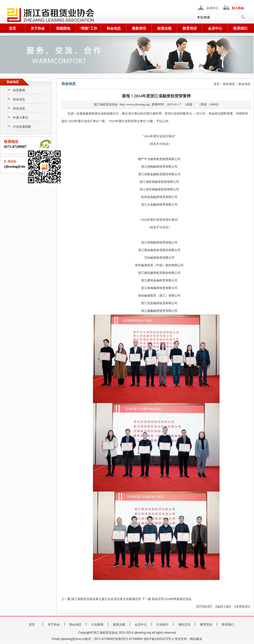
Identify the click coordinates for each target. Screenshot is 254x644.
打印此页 (204, 607)
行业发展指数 (22, 127)
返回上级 (223, 607)
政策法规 (164, 28)
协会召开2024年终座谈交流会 (172, 599)
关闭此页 (242, 607)
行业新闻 (97, 625)
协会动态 (114, 28)
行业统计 (163, 625)
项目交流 (184, 625)
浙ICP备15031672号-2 (159, 639)
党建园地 (63, 28)
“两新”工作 (88, 28)
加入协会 (238, 8)
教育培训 (190, 28)
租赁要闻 (19, 90)
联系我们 (240, 28)
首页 (12, 28)
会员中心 (212, 8)
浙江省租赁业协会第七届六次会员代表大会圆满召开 (106, 599)
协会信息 (19, 108)
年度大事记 (21, 118)
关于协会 (38, 28)
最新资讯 (139, 28)
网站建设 (196, 639)
